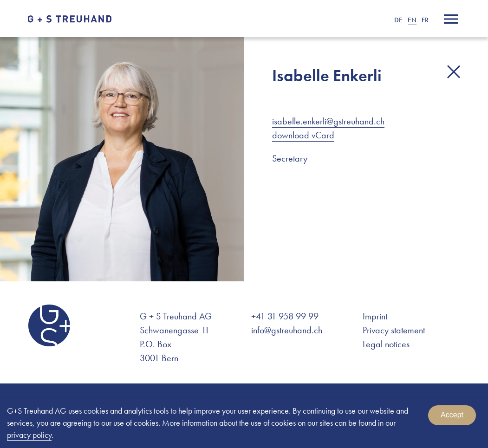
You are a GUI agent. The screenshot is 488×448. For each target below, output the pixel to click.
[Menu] (451, 19)
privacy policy (29, 435)
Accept (452, 415)
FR (425, 20)
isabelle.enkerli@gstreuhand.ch (328, 121)
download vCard (303, 135)
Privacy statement (394, 330)
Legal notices (386, 344)
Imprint (375, 316)
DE (398, 20)
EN (412, 20)
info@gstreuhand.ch (287, 330)
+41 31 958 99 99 (285, 316)
